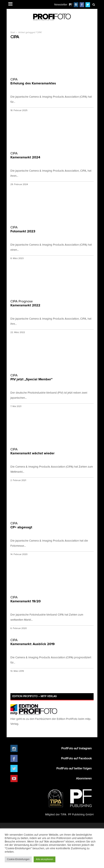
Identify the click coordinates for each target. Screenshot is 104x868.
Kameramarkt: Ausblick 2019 (52, 642)
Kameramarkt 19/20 (52, 599)
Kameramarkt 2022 (52, 303)
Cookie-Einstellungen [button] (18, 859)
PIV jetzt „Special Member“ (52, 377)
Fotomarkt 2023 (52, 229)
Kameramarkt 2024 (52, 155)
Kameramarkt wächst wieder (52, 451)
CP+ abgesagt (52, 525)
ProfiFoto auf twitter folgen (74, 768)
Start (13, 33)
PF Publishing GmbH (81, 801)
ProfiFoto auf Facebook (76, 758)
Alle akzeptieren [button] (45, 859)
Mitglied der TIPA (56, 801)
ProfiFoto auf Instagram (76, 748)
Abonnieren (84, 778)
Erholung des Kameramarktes (52, 81)
